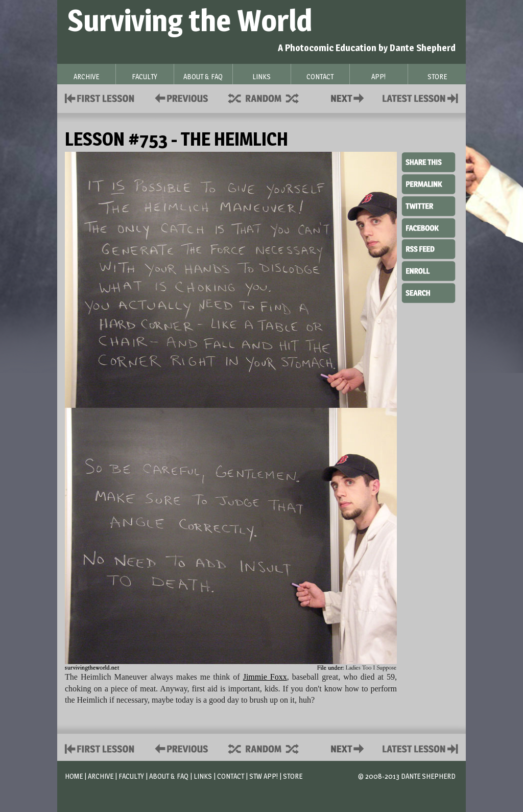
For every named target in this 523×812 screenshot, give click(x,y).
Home (74, 776)
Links (203, 776)
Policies (180, 97)
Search (429, 292)
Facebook (429, 227)
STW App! (264, 776)
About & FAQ (169, 776)
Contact (349, 97)
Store (293, 776)
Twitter (429, 205)
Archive (101, 776)
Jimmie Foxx (265, 677)
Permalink (429, 184)
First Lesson (100, 97)
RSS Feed (429, 248)
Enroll (429, 270)
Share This (429, 163)
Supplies (270, 97)
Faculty (131, 776)
